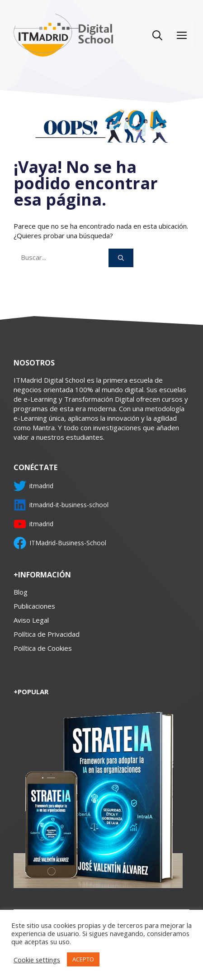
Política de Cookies (43, 648)
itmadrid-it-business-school (69, 505)
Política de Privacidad (47, 634)
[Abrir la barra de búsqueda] (157, 35)
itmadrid (41, 486)
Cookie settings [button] (37, 960)
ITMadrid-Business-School (68, 543)
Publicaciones (34, 606)
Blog (21, 592)
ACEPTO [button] (83, 959)
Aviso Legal (31, 620)
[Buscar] (121, 258)
